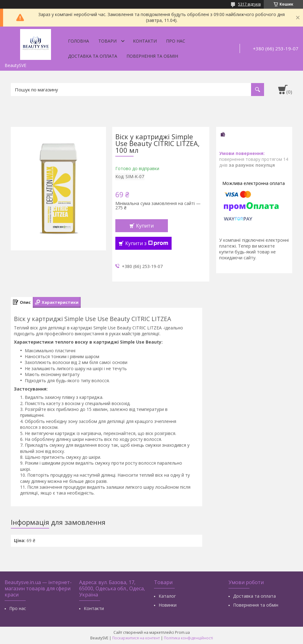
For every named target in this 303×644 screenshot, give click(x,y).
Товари (107, 41)
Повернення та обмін (152, 56)
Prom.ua (182, 632)
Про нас (176, 41)
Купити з (147, 243)
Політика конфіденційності (188, 638)
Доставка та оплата (93, 56)
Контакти (145, 41)
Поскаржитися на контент (136, 638)
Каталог (167, 596)
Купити (145, 226)
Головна (79, 41)
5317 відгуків (249, 4)
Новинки (168, 605)
